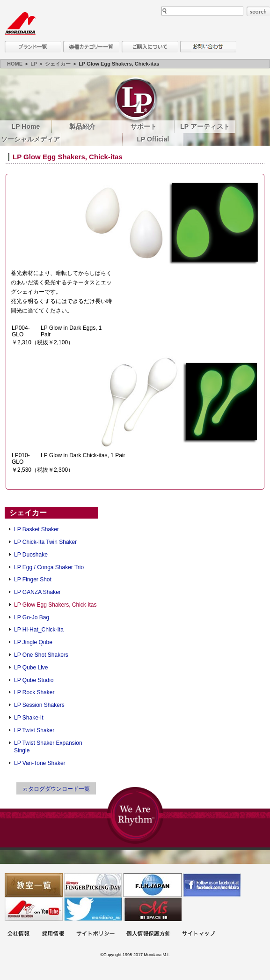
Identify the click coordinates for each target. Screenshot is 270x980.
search (258, 11)
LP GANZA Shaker (37, 592)
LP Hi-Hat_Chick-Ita (39, 630)
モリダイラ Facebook (212, 885)
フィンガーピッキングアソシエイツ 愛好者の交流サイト (93, 885)
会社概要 (18, 934)
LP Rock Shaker (34, 692)
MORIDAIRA (20, 23)
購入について (150, 47)
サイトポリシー (95, 934)
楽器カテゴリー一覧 (91, 47)
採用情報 (53, 934)
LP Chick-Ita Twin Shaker (45, 542)
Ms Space (153, 909)
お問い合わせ (208, 47)
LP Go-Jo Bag (32, 617)
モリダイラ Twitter (93, 909)
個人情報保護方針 (148, 934)
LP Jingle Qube (33, 642)
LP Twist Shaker (34, 730)
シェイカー (58, 64)
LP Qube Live (31, 668)
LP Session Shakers (39, 705)
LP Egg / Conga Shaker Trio (49, 567)
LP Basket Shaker (36, 529)
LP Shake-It (29, 718)
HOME (15, 64)
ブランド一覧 (33, 47)
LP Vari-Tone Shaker (40, 763)
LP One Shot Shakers (41, 655)
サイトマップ (198, 934)
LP (34, 64)
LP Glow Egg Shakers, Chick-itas (55, 605)
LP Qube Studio (34, 680)
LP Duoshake (31, 555)
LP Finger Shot (33, 579)
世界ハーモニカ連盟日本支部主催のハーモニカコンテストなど (153, 885)
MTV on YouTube (34, 909)
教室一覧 (34, 885)
